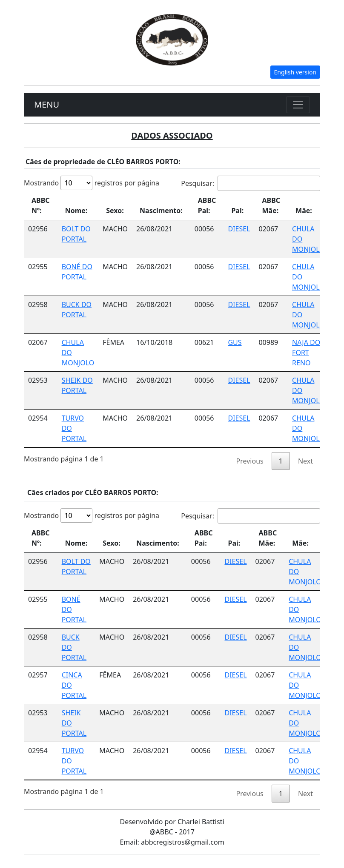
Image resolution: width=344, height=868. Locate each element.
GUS (235, 342)
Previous (250, 461)
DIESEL (239, 229)
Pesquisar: (251, 183)
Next (305, 461)
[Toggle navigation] (298, 105)
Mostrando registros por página (92, 183)
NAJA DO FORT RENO (306, 353)
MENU (47, 104)
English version (295, 72)
